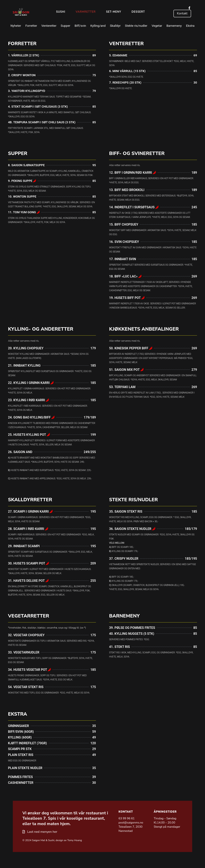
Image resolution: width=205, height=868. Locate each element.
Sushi (61, 12)
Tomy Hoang (75, 840)
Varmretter (86, 12)
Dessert (138, 12)
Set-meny (114, 12)
